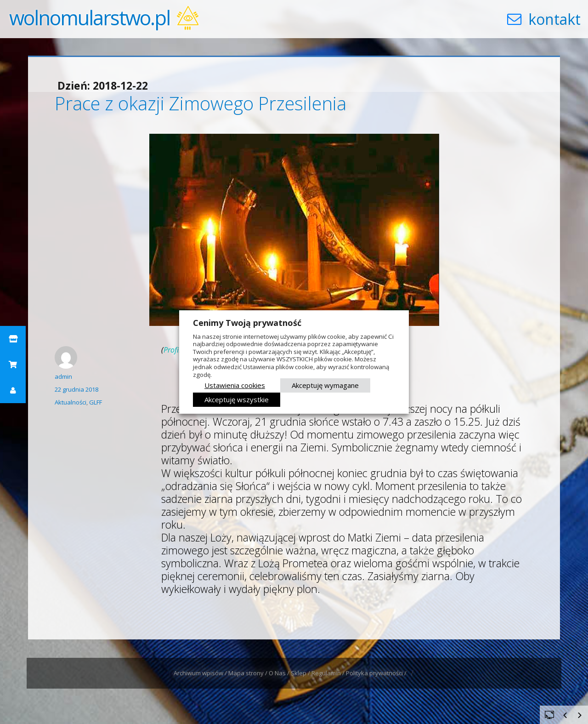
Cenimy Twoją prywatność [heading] (247, 323)
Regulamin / (329, 673)
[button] (13, 339)
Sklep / (301, 673)
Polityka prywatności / (377, 673)
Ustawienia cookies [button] (235, 385)
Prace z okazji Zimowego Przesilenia (201, 103)
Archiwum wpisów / (201, 673)
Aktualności (71, 402)
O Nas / (280, 673)
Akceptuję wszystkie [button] (237, 399)
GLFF (96, 402)
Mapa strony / (249, 673)
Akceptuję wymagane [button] (325, 385)
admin (63, 376)
